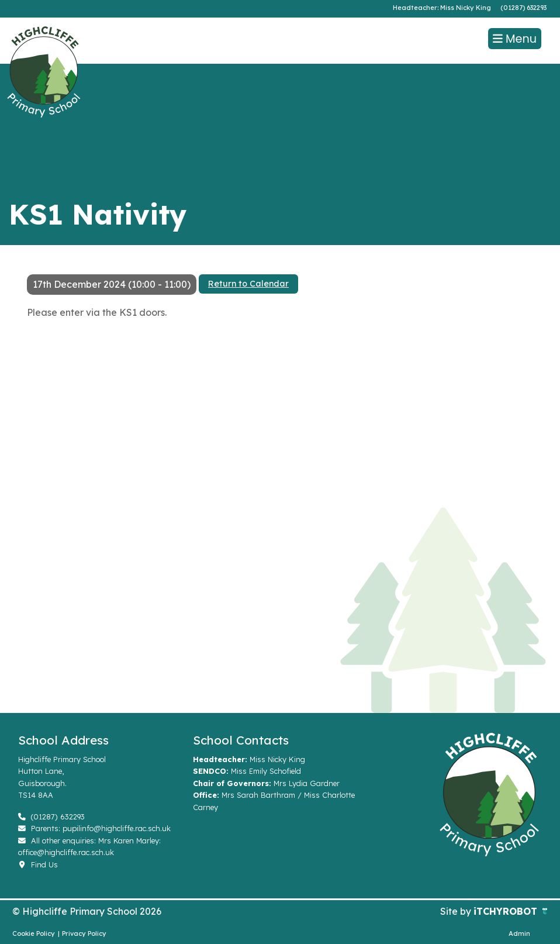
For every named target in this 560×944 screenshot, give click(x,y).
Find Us (38, 864)
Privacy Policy (84, 933)
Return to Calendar (248, 284)
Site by (457, 911)
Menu (515, 39)
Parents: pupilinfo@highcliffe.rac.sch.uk (94, 828)
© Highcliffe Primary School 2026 (87, 911)
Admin (519, 933)
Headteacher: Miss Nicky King (442, 8)
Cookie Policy (34, 933)
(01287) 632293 (523, 8)
